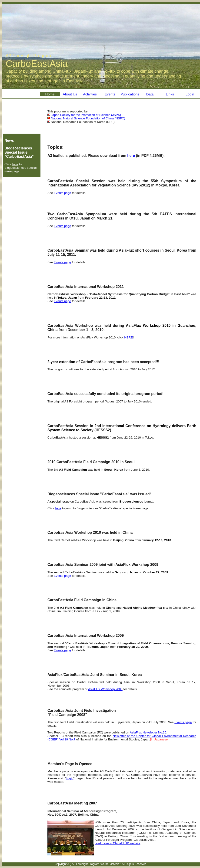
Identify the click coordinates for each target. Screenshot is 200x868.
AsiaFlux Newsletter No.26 (148, 732)
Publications (130, 94)
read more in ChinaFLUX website (117, 843)
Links (170, 94)
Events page (62, 193)
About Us (70, 94)
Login (190, 94)
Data (150, 94)
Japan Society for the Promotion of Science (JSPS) (86, 115)
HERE (128, 337)
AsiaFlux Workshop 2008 (105, 689)
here (15, 164)
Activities (90, 94)
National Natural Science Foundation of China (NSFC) (88, 118)
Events (110, 94)
